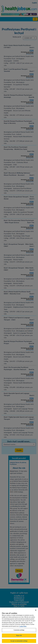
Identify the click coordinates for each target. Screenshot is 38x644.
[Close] (36, 611)
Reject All (19, 637)
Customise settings (19, 631)
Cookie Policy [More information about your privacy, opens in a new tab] (23, 628)
